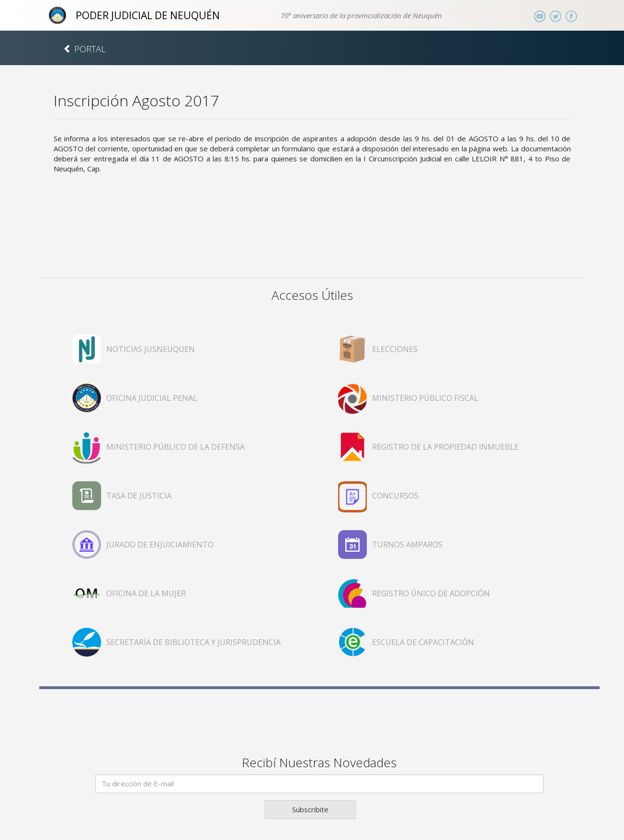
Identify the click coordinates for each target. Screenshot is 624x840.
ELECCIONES (395, 349)
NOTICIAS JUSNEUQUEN (151, 349)
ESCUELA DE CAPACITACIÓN (423, 642)
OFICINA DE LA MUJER (146, 593)
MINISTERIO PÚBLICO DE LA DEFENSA (176, 447)
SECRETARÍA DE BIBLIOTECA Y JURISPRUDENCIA (193, 642)
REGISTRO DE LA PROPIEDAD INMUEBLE (445, 447)
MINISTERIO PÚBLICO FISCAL (425, 398)
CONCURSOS (395, 496)
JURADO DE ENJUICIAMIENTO (160, 545)
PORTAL (85, 49)
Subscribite (310, 809)
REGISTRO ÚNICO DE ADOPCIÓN (431, 593)
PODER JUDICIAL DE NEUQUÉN (148, 15)
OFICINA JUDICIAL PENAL (152, 398)
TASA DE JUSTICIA (139, 496)
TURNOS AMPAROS (407, 545)
